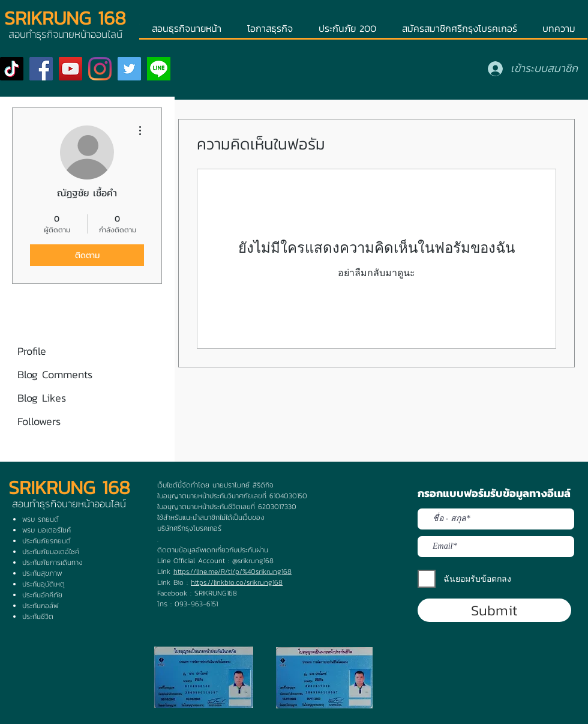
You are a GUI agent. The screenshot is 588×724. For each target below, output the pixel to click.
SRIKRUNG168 (216, 593)
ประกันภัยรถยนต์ (46, 541)
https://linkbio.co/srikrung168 (237, 582)
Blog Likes (42, 398)
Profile (32, 351)
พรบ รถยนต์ (40, 519)
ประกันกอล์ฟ (40, 606)
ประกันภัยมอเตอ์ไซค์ (51, 552)
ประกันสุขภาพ (42, 573)
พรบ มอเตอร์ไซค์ (46, 530)
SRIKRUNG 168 (65, 18)
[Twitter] (129, 69)
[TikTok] (12, 69)
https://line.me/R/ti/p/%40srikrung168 (232, 572)
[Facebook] (41, 69)
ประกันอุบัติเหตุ (43, 584)
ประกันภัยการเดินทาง (52, 563)
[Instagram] (100, 69)
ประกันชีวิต (38, 617)
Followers (39, 421)
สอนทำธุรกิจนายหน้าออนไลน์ (69, 504)
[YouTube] (70, 69)
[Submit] (494, 610)
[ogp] (159, 69)
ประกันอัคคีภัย (42, 595)
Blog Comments (55, 374)
